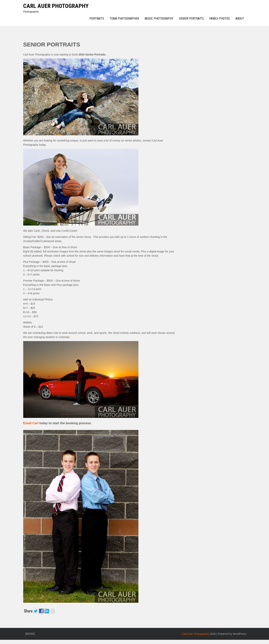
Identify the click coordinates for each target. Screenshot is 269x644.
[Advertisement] (220, 93)
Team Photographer (124, 19)
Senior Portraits (191, 19)
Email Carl (31, 423)
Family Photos (220, 19)
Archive (30, 634)
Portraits (97, 19)
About (240, 19)
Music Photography (159, 19)
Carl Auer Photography (56, 6)
